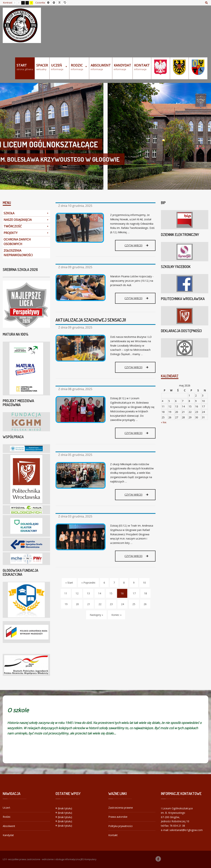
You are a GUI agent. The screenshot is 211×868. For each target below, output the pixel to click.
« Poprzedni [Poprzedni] (88, 583)
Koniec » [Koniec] (116, 615)
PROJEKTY (26, 233)
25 (134, 604)
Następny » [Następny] (96, 615)
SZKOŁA (26, 213)
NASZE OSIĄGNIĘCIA (26, 220)
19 (66, 604)
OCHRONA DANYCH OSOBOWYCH (17, 242)
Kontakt (113, 835)
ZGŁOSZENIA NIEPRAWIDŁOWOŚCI (18, 253)
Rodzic (7, 817)
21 (89, 604)
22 (100, 604)
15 (111, 593)
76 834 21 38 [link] (177, 826)
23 (111, 604)
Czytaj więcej (136, 245)
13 (88, 593)
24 (123, 604)
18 (145, 593)
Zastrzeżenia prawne (121, 808)
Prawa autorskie (118, 817)
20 (77, 604)
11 (66, 593)
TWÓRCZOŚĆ (26, 226)
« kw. (164, 422)
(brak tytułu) (65, 808)
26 (145, 604)
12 (77, 593)
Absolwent (9, 826)
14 (100, 593)
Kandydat (8, 835)
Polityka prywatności (120, 826)
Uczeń (6, 808)
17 (134, 593)
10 (144, 583)
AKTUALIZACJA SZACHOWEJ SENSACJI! (91, 320)
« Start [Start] (69, 583)
